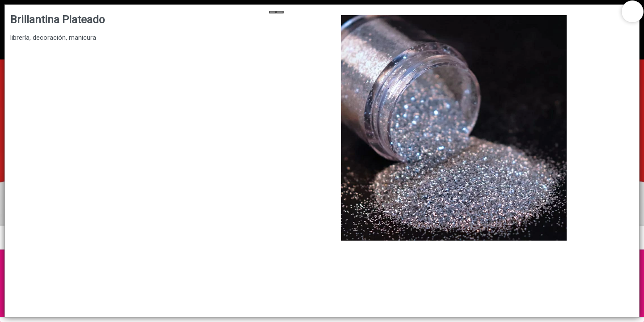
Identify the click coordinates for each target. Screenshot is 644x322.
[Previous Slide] (273, 12)
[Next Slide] (280, 12)
